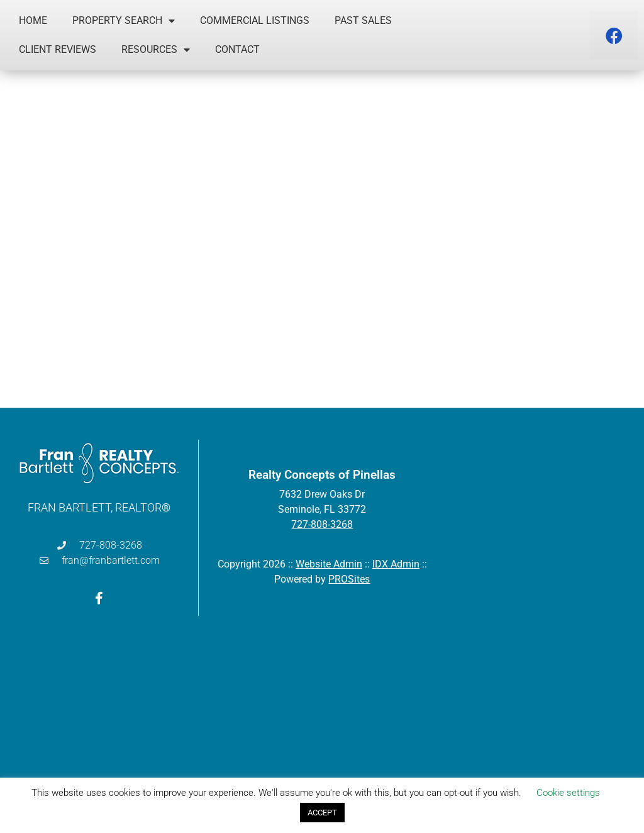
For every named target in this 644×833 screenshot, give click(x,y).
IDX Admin (396, 564)
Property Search (124, 21)
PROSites (349, 579)
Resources (156, 50)
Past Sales (363, 20)
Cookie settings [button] (568, 793)
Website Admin (329, 564)
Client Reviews (58, 49)
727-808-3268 (322, 524)
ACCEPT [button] (322, 813)
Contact (237, 49)
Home (33, 20)
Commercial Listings (255, 20)
